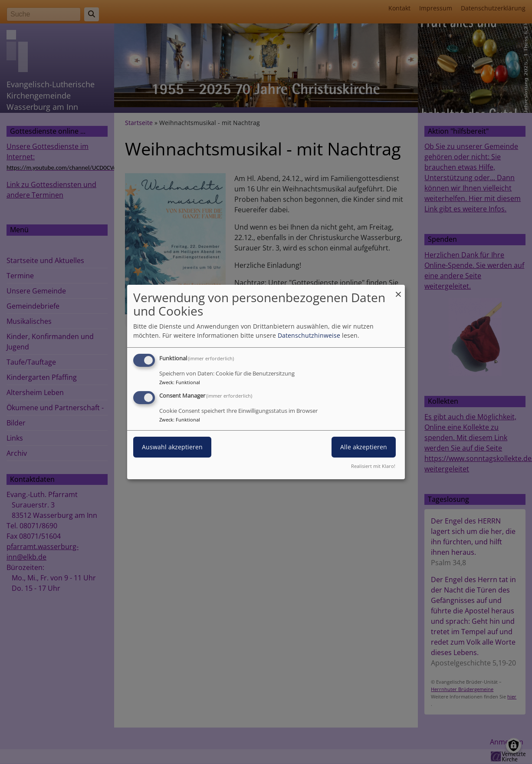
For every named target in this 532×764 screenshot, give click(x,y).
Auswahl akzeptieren (172, 447)
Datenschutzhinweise (309, 335)
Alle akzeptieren (364, 447)
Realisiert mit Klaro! (373, 466)
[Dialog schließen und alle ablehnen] (398, 290)
